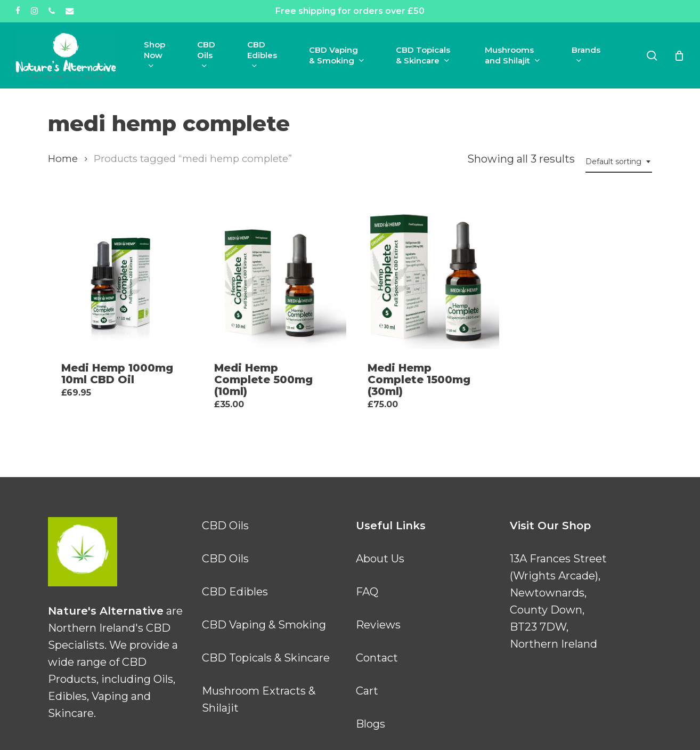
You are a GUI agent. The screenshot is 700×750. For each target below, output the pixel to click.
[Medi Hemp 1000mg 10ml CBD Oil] (120, 276)
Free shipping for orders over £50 (350, 11)
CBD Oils (225, 526)
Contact (377, 658)
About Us (380, 559)
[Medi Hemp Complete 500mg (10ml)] (273, 276)
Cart (367, 691)
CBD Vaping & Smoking (264, 625)
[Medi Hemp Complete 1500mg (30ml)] (427, 276)
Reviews (378, 625)
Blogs (371, 724)
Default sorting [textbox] (613, 162)
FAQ (367, 592)
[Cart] (679, 55)
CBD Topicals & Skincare (266, 658)
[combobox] (619, 162)
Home (63, 159)
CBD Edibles (235, 592)
